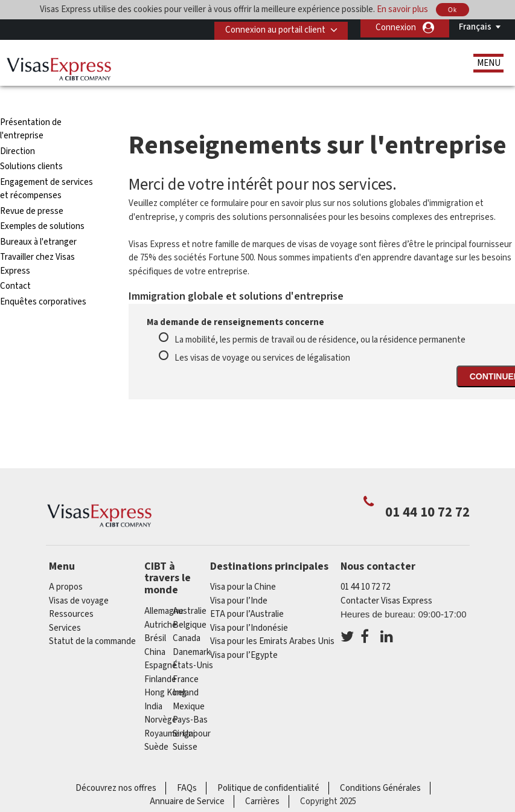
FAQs (187, 766)
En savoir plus (402, 9)
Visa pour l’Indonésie (249, 606)
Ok (453, 10)
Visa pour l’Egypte (244, 633)
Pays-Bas (190, 698)
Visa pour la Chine (243, 565)
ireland (186, 671)
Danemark (192, 630)
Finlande (160, 657)
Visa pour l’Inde (239, 579)
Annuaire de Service (187, 780)
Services (65, 606)
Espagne (161, 644)
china (155, 630)
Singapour (192, 711)
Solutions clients (31, 145)
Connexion (396, 27)
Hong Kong (165, 671)
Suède (156, 725)
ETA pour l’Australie (247, 592)
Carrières (262, 780)
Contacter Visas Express (386, 579)
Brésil (155, 617)
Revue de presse (32, 189)
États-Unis (193, 644)
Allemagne (164, 589)
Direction (18, 130)
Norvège (161, 698)
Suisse (185, 725)
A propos (66, 565)
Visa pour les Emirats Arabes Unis (272, 620)
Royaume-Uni (170, 711)
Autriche (161, 603)
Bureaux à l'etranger (38, 220)
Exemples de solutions (42, 205)
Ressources (71, 592)
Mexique (189, 684)
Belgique (190, 603)
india (153, 684)
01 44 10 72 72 (365, 565)
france (186, 657)
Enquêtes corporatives (43, 280)
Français (475, 27)
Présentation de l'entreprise (31, 108)
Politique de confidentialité (268, 766)
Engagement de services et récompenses (46, 167)
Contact (15, 264)
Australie (190, 589)
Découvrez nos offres (116, 766)
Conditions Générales (380, 766)
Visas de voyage (79, 579)
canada (187, 617)
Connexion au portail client (270, 27)
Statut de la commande (92, 620)
